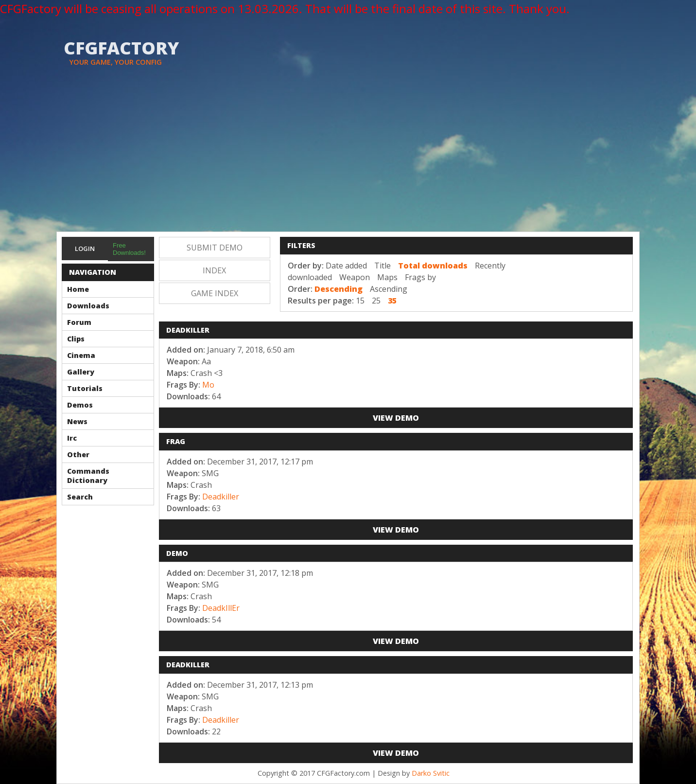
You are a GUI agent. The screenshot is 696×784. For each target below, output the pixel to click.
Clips (76, 339)
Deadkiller (221, 497)
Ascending (389, 289)
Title (383, 266)
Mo (208, 385)
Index (214, 270)
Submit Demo (215, 248)
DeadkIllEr (221, 608)
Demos (80, 405)
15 (360, 301)
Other (78, 454)
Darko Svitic (431, 773)
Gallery (81, 372)
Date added (346, 266)
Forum (79, 322)
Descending (339, 289)
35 (392, 301)
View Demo (396, 418)
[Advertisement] (348, 159)
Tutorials (85, 388)
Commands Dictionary (88, 476)
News (77, 421)
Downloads (88, 306)
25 (376, 301)
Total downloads (433, 266)
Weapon (355, 277)
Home (78, 289)
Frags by (420, 277)
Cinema (81, 355)
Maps (387, 277)
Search (80, 497)
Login (85, 249)
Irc (72, 438)
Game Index (215, 293)
